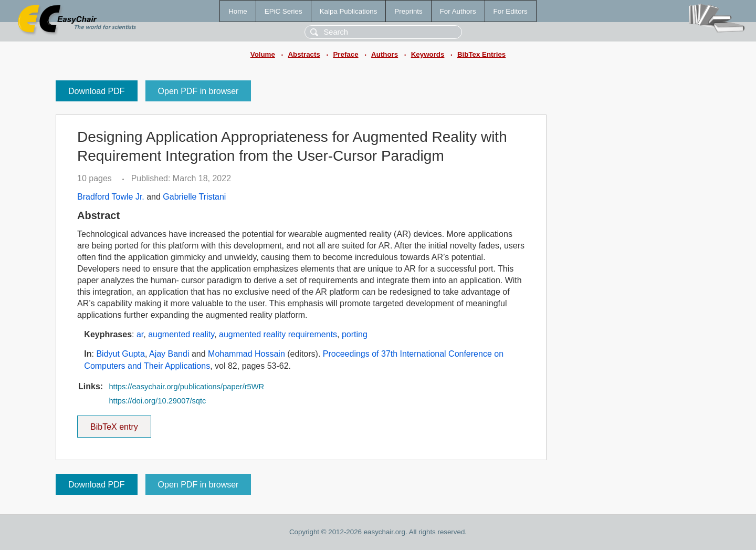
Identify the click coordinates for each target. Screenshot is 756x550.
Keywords (428, 54)
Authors (385, 54)
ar (140, 334)
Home (238, 11)
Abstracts (304, 54)
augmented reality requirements (278, 334)
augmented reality (181, 334)
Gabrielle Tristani (194, 197)
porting (355, 334)
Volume (263, 54)
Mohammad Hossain (246, 354)
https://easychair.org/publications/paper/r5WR (186, 387)
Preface (345, 54)
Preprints (408, 11)
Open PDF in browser (198, 91)
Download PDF (97, 91)
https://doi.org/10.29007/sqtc (157, 401)
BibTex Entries (481, 54)
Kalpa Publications (349, 11)
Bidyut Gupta (120, 354)
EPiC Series (283, 11)
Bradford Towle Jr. (111, 197)
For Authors (458, 11)
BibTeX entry (114, 423)
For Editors (511, 11)
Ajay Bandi (169, 354)
